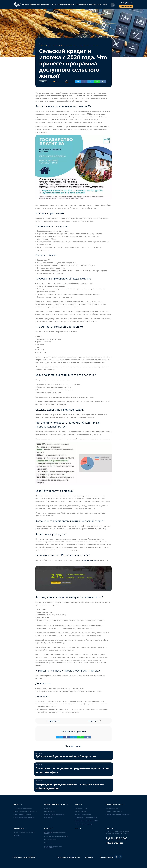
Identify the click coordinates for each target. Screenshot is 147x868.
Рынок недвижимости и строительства (56, 836)
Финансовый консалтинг (40, 5)
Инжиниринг (82, 5)
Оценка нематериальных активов (24, 818)
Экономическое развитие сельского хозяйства (55, 833)
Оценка (26, 5)
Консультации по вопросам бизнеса (86, 818)
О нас (100, 5)
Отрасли (92, 5)
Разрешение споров (112, 808)
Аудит (55, 5)
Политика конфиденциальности (68, 857)
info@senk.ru (114, 843)
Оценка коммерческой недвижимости (25, 811)
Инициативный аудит (81, 808)
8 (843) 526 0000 (116, 838)
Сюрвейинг (17, 835)
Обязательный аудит (81, 811)
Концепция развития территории (54, 814)
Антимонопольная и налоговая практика (118, 814)
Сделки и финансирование (114, 811)
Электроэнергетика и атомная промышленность (53, 847)
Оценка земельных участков (22, 814)
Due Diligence (48, 818)
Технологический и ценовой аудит (24, 832)
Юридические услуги (67, 5)
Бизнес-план (48, 808)
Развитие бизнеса (50, 811)
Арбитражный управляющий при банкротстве (66, 756)
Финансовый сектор (50, 840)
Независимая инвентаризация (84, 824)
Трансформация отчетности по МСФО (87, 821)
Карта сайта (89, 857)
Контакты (110, 828)
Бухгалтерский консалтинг (83, 814)
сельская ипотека (89, 560)
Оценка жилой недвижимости (23, 808)
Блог (105, 5)
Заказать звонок (126, 6)
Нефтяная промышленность (53, 843)
